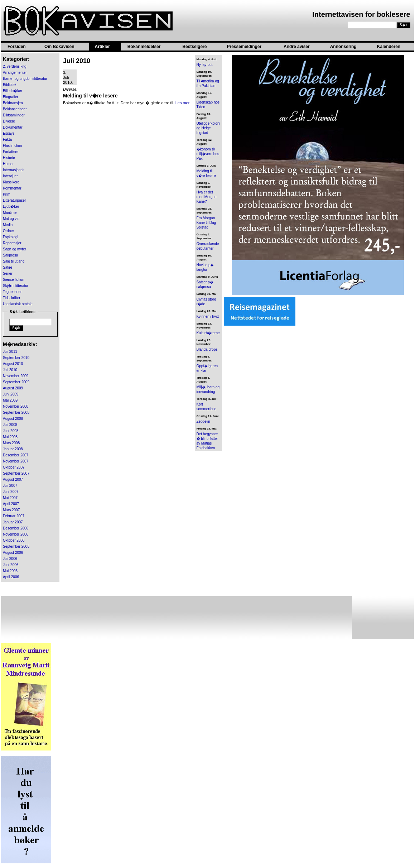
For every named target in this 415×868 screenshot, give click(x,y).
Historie (9, 158)
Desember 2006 (16, 528)
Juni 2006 (11, 565)
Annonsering (343, 47)
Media (8, 225)
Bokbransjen (13, 103)
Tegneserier (12, 292)
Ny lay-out (205, 65)
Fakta (7, 140)
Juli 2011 (10, 352)
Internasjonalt (14, 170)
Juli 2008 (10, 425)
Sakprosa (10, 255)
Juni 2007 (11, 492)
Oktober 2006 (14, 540)
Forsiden (17, 47)
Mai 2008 (10, 437)
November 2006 (16, 534)
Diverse (9, 121)
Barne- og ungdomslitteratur (25, 79)
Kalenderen (389, 47)
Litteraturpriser (14, 200)
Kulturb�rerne (208, 333)
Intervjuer (10, 176)
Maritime (10, 213)
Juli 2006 (10, 559)
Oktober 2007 (14, 467)
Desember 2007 (16, 455)
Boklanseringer (15, 109)
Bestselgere (194, 47)
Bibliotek (10, 85)
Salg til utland (14, 261)
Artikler (102, 47)
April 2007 (11, 504)
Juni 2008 (11, 431)
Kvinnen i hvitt (208, 316)
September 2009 (16, 382)
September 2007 (16, 473)
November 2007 (16, 461)
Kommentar (12, 188)
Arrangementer (15, 73)
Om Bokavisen (59, 47)
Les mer (183, 103)
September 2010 (16, 358)
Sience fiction (13, 280)
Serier (8, 274)
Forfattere (11, 152)
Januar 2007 (13, 522)
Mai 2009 (10, 400)
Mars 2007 (11, 510)
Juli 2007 (10, 486)
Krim (7, 194)
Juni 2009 (11, 394)
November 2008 (16, 406)
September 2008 (16, 413)
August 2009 (13, 388)
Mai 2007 (10, 498)
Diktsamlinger (14, 115)
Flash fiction (12, 146)
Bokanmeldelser (144, 47)
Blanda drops (207, 349)
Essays (9, 133)
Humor (8, 164)
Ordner (8, 231)
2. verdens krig (15, 66)
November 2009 (16, 376)
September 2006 (16, 546)
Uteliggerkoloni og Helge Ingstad (208, 128)
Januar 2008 (13, 449)
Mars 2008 (11, 443)
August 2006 (13, 553)
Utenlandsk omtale (18, 304)
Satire (8, 267)
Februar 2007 (14, 516)
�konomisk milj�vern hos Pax (208, 154)
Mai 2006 (10, 571)
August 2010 (13, 364)
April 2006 (11, 577)
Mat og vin (11, 219)
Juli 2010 (10, 370)
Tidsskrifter (12, 298)
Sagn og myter (15, 249)
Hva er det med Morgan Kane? (207, 197)
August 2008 (13, 419)
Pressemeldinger (244, 47)
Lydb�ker (11, 207)
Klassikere (11, 182)
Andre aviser (297, 47)
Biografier (11, 97)
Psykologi (11, 237)
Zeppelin (203, 421)
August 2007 (13, 479)
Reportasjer (12, 243)
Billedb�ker (13, 91)
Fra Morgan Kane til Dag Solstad (206, 223)
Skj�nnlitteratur (16, 286)
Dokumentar (13, 127)
